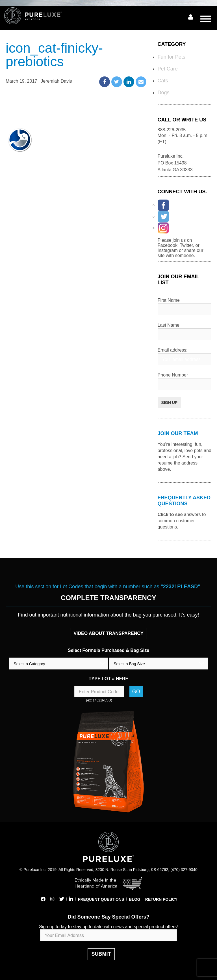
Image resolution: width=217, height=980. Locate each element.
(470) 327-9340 (184, 870)
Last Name (169, 325)
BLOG (134, 899)
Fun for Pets (172, 57)
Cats (163, 81)
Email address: (173, 350)
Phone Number (173, 375)
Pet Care (168, 69)
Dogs (164, 93)
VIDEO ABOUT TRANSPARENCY (108, 633)
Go (136, 692)
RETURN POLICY (161, 899)
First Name (169, 300)
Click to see (170, 514)
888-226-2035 (172, 130)
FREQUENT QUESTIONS (101, 899)
